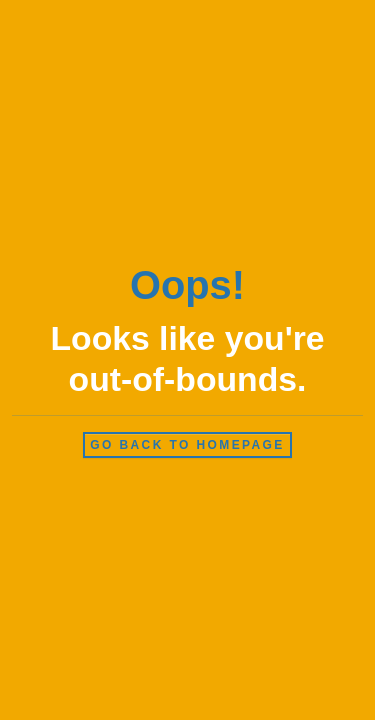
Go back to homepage (187, 445)
